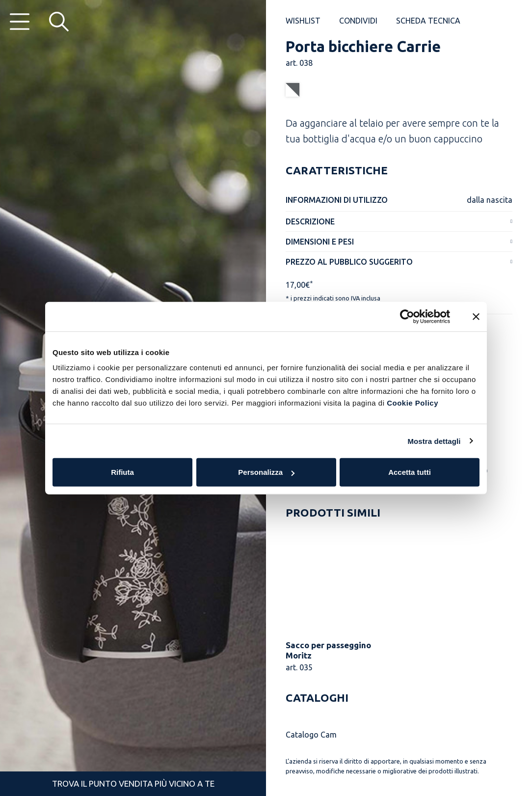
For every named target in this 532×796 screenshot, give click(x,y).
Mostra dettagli (434, 441)
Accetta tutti (410, 472)
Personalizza (266, 472)
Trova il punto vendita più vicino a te (133, 783)
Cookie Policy (412, 403)
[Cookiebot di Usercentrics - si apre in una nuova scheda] (407, 316)
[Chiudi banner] (476, 316)
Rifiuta (122, 472)
